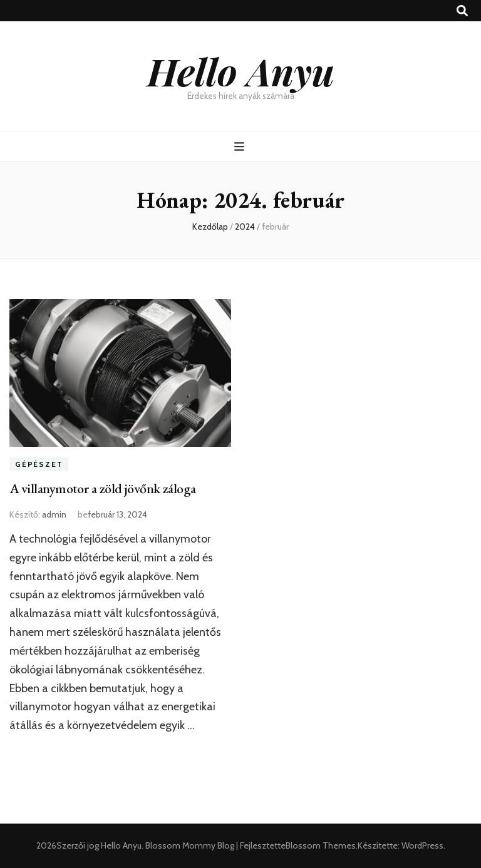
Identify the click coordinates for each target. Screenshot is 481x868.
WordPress (422, 845)
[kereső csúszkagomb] (462, 11)
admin (54, 514)
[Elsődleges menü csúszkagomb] (241, 147)
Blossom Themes (321, 845)
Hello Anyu (241, 71)
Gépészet (39, 464)
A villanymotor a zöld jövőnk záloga (103, 488)
